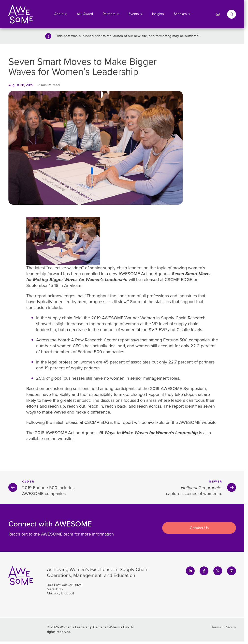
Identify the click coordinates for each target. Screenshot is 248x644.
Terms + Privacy (224, 627)
